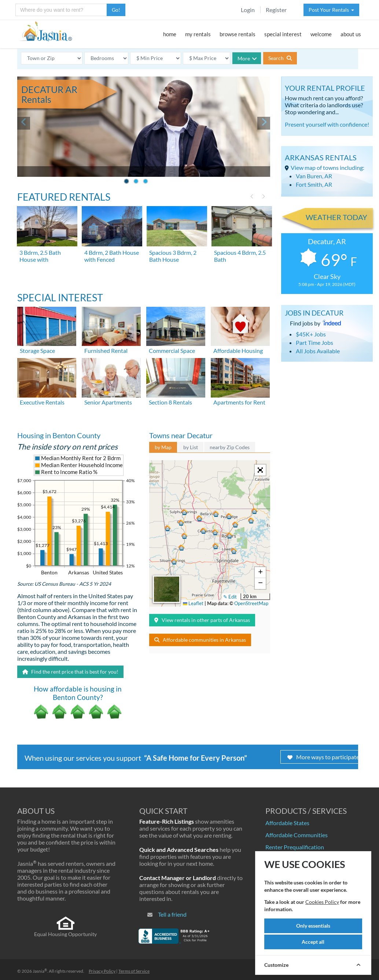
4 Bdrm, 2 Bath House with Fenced (112, 256)
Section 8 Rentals (170, 402)
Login (248, 10)
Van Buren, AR (314, 176)
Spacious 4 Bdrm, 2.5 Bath (240, 256)
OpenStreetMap (251, 603)
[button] (229, 536)
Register (276, 10)
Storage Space (37, 351)
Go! (116, 10)
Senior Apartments (108, 402)
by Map (163, 447)
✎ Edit (230, 597)
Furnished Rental (106, 351)
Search (280, 58)
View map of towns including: (328, 167)
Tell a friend (172, 914)
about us (351, 34)
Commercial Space (172, 351)
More (247, 58)
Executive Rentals (42, 402)
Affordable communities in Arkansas (200, 640)
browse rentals (238, 34)
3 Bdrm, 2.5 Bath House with (40, 256)
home (170, 34)
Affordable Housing (238, 351)
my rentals (198, 34)
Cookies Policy (322, 902)
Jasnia (40, 971)
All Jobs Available (318, 351)
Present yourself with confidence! (327, 124)
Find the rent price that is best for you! (70, 672)
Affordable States (287, 823)
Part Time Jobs (314, 342)
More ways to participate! (324, 757)
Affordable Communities (297, 835)
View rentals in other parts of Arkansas (202, 620)
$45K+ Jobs (311, 334)
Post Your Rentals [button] (331, 10)
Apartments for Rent (239, 402)
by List (191, 447)
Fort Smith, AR (314, 184)
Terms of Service (134, 971)
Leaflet (193, 603)
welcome (321, 34)
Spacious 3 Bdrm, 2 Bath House (173, 256)
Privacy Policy (102, 971)
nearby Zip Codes (230, 447)
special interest (283, 34)
